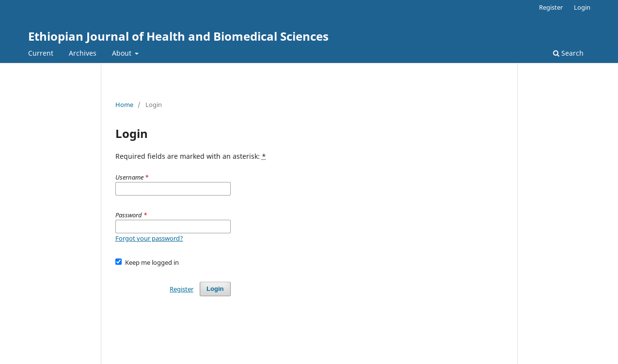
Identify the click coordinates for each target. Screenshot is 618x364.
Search (568, 53)
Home (124, 105)
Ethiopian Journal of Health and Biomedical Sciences (178, 36)
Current (41, 53)
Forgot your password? (149, 238)
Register (551, 7)
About (123, 53)
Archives (83, 53)
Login (582, 7)
